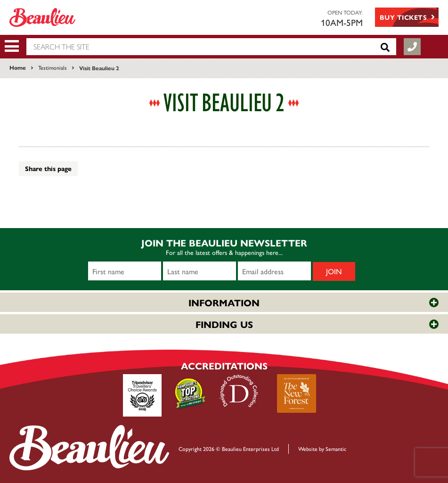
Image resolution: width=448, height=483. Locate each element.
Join (334, 271)
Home (18, 67)
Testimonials (53, 67)
